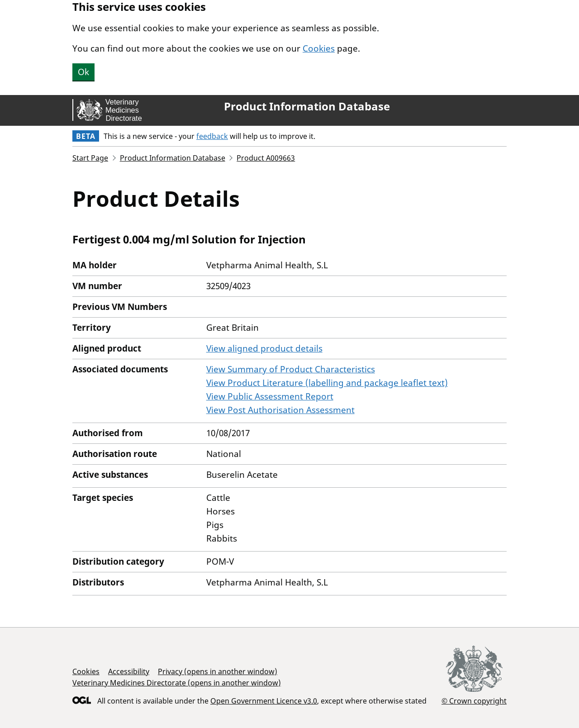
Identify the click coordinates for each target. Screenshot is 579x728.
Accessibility (129, 671)
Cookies (319, 48)
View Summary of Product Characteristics (291, 369)
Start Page (90, 158)
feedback (212, 136)
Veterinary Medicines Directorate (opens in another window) (177, 683)
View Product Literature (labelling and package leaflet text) (327, 383)
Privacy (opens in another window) (218, 671)
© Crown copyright (474, 701)
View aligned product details (264, 348)
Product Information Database (307, 106)
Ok (83, 72)
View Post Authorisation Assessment (280, 410)
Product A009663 (266, 158)
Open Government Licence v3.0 (264, 701)
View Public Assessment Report (270, 396)
